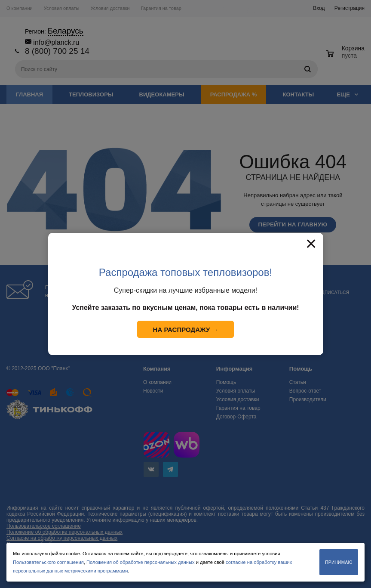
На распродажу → (186, 330)
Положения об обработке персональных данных (141, 562)
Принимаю (339, 562)
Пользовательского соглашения (48, 562)
